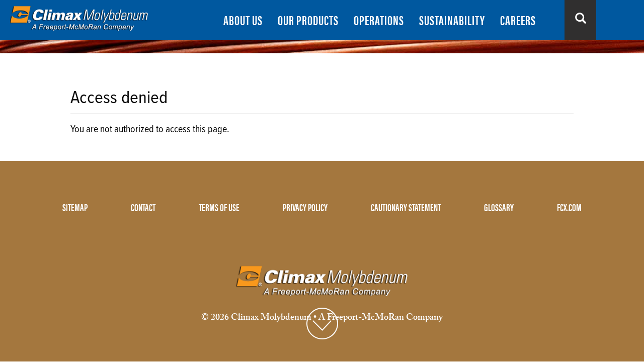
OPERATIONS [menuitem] (379, 20)
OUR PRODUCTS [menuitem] (308, 20)
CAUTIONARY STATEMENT (406, 207)
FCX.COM (569, 207)
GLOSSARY (499, 207)
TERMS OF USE (219, 207)
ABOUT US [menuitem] (243, 20)
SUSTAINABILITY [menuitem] (452, 20)
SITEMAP (75, 207)
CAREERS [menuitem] (518, 20)
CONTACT (143, 207)
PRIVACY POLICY (305, 207)
